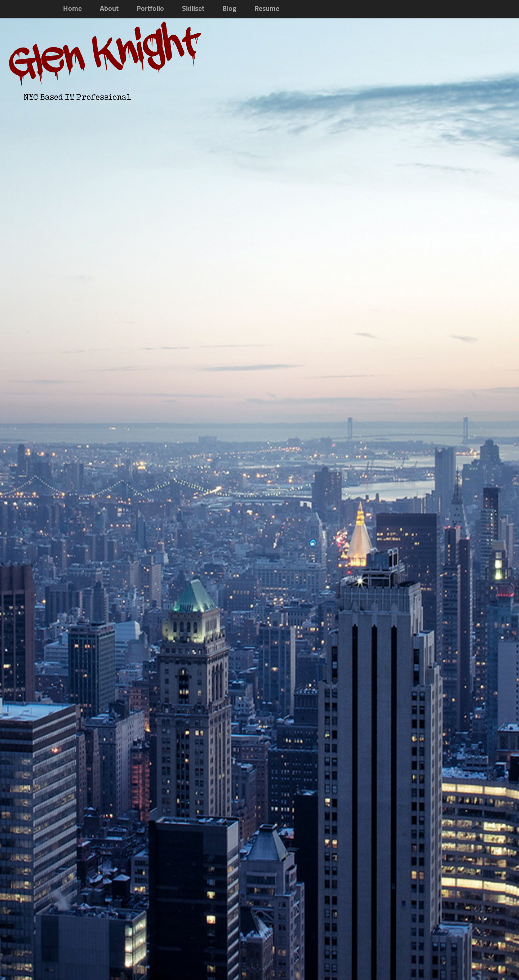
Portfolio (150, 9)
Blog (229, 9)
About (109, 9)
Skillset (193, 9)
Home (72, 9)
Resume (267, 9)
